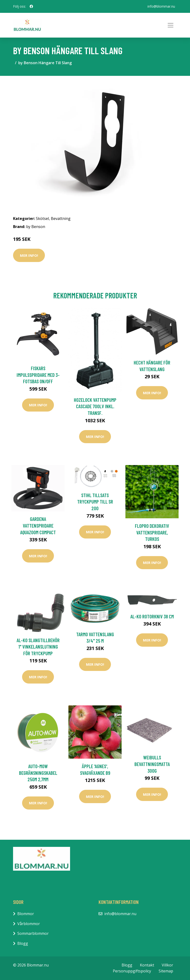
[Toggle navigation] (171, 25)
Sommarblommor (33, 933)
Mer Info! (29, 255)
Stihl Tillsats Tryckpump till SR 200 (95, 502)
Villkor (167, 965)
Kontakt (147, 965)
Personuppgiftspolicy (132, 971)
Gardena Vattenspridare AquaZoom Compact (38, 525)
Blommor (26, 914)
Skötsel (42, 218)
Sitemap (166, 971)
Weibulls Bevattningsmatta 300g (152, 764)
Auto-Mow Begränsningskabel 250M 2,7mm (38, 773)
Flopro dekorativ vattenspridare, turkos (152, 532)
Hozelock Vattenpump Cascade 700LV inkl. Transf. (95, 406)
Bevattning (61, 218)
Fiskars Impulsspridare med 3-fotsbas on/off (38, 375)
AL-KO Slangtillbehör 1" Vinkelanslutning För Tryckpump (38, 647)
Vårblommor (29, 924)
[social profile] (31, 6)
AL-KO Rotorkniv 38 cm (152, 616)
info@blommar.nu (161, 6)
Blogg (23, 943)
